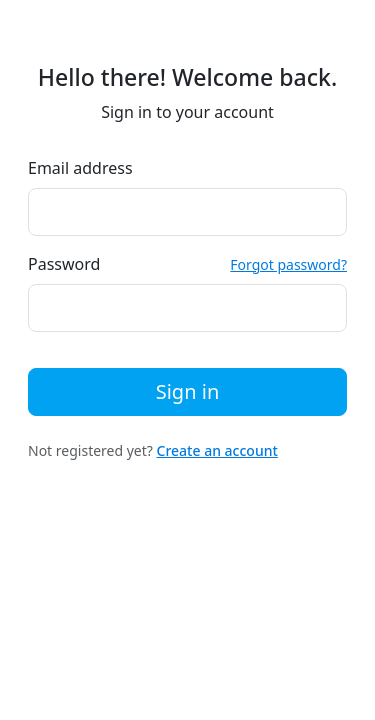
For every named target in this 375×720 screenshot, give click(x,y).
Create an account (217, 450)
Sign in (188, 391)
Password (64, 264)
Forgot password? (288, 264)
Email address (80, 168)
